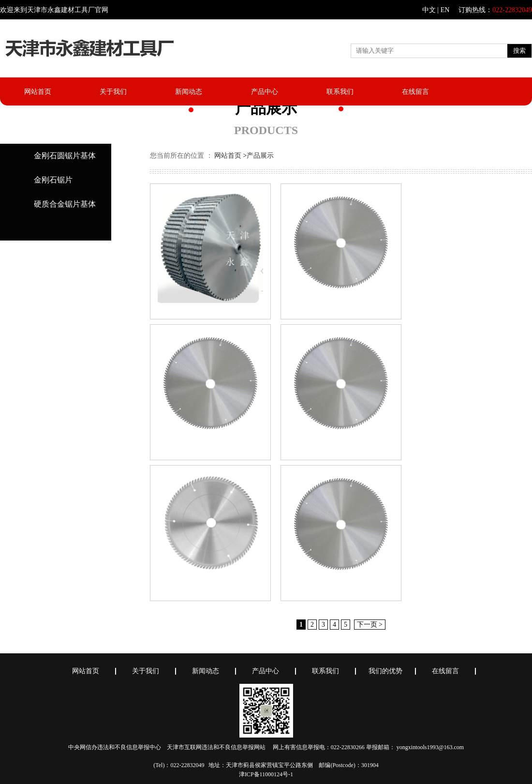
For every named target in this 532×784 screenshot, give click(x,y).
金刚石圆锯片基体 (65, 156)
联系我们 (340, 92)
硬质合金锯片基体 (65, 204)
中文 (429, 10)
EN (445, 10)
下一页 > (370, 625)
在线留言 (415, 92)
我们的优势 (385, 671)
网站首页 (38, 92)
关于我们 (113, 92)
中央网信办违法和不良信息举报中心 (115, 747)
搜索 (519, 51)
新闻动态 (189, 92)
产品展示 (260, 156)
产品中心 (265, 92)
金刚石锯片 (53, 180)
